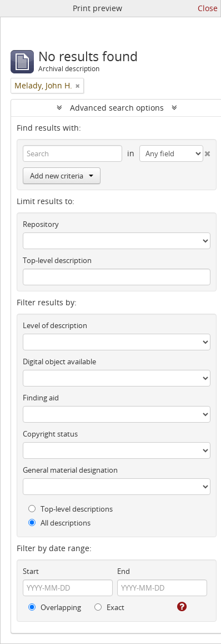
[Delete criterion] (207, 151)
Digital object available (59, 361)
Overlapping (55, 607)
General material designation (70, 470)
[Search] (72, 153)
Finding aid (41, 398)
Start (31, 571)
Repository (41, 224)
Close (208, 8)
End (124, 571)
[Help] (181, 607)
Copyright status (50, 434)
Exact (109, 607)
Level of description (55, 325)
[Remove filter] (78, 86)
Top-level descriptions (71, 509)
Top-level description (57, 260)
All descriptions (59, 523)
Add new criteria (62, 176)
